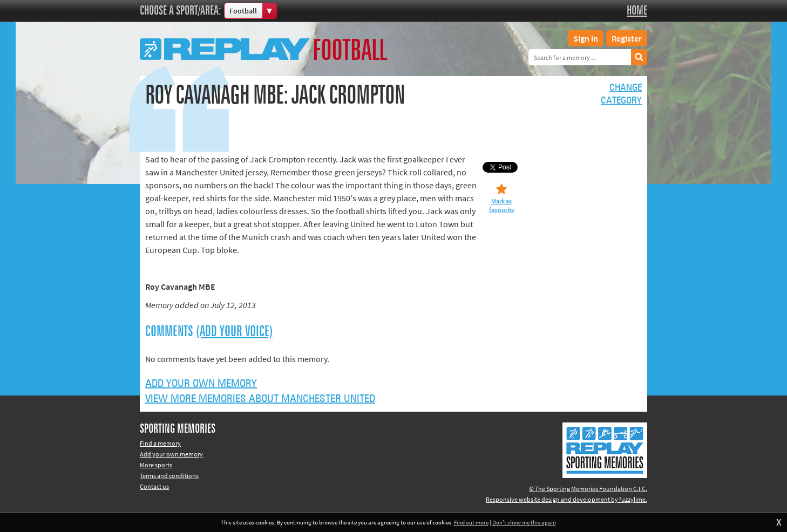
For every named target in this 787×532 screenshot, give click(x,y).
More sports (156, 465)
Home (637, 11)
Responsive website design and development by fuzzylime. (566, 499)
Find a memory (160, 443)
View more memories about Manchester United (260, 399)
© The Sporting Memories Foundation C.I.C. (588, 489)
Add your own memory (201, 384)
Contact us (154, 486)
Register (627, 38)
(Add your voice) (235, 332)
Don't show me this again (524, 522)
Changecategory (621, 94)
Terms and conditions (169, 476)
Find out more (471, 522)
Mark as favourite (502, 205)
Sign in (586, 38)
